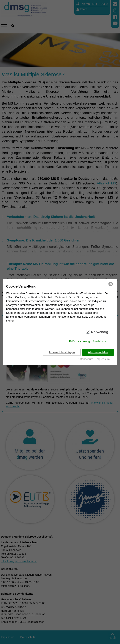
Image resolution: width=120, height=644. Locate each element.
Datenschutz (85, 359)
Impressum (103, 359)
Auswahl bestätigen (62, 352)
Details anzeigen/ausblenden (90, 341)
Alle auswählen (98, 352)
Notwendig (100, 332)
